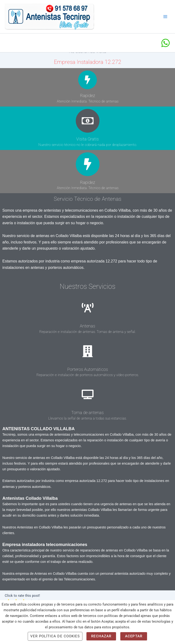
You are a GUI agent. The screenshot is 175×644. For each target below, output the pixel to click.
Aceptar (134, 636)
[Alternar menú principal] (165, 18)
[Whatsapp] (166, 46)
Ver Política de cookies (55, 636)
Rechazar (101, 636)
